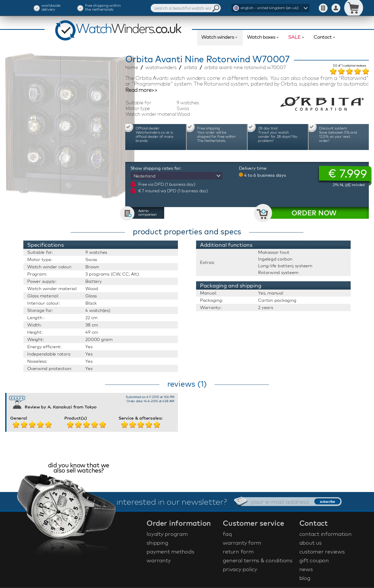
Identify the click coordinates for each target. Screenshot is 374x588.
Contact (323, 37)
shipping (157, 543)
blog (305, 578)
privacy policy (240, 569)
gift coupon (314, 560)
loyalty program (167, 534)
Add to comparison (148, 213)
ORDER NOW (314, 213)
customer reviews (322, 551)
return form (238, 551)
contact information (325, 534)
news (306, 569)
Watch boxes (261, 37)
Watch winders (218, 37)
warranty (159, 560)
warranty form (242, 543)
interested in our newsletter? (172, 502)
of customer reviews (349, 66)
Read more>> (141, 90)
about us (310, 543)
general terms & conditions (258, 560)
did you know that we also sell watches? (79, 468)
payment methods (170, 551)
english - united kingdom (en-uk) (270, 8)
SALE (294, 37)
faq (227, 534)
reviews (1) (187, 384)
